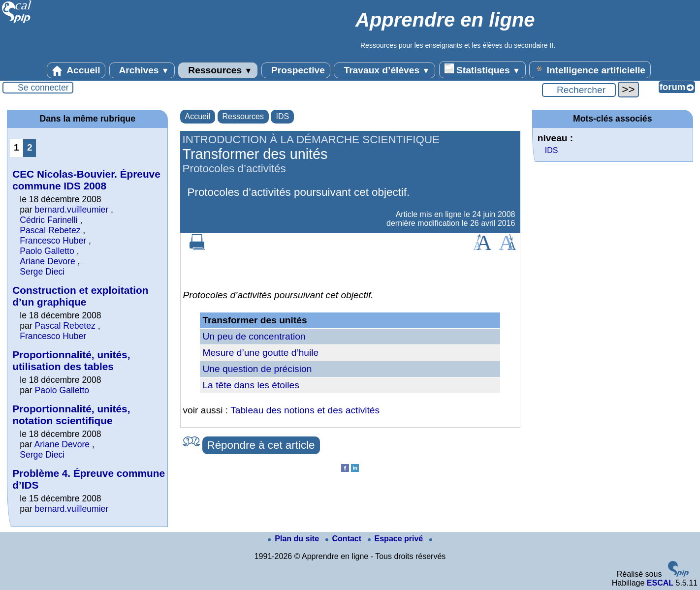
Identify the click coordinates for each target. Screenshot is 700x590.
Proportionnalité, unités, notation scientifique (71, 415)
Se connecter (43, 88)
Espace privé (397, 539)
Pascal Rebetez (50, 230)
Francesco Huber (53, 241)
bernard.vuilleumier (72, 210)
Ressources (218, 70)
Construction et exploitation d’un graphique (80, 296)
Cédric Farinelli (48, 220)
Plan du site (294, 539)
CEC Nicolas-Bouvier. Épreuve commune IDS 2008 (86, 180)
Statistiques (482, 69)
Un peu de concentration (254, 336)
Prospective (296, 70)
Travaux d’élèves (384, 70)
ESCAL (660, 583)
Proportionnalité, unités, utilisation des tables (71, 360)
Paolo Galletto (47, 251)
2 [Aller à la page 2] (30, 147)
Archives (142, 70)
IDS (282, 116)
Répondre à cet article (261, 445)
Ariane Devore (47, 261)
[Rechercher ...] (579, 90)
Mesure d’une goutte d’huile (260, 353)
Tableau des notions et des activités (305, 410)
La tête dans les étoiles (251, 385)
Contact (345, 539)
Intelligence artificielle (590, 69)
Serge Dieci (42, 272)
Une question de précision (257, 369)
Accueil (76, 70)
